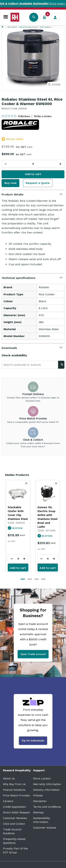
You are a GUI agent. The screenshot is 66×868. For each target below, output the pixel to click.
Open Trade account (33, 654)
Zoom (56, 84)
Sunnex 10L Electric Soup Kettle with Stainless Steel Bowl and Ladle (48, 517)
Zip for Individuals (33, 741)
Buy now (10, 183)
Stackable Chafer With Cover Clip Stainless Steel (18, 513)
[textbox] (30, 365)
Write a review (43, 116)
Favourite (58, 44)
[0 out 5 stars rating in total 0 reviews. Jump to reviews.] (16, 116)
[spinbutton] (33, 164)
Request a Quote (38, 183)
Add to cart (33, 174)
